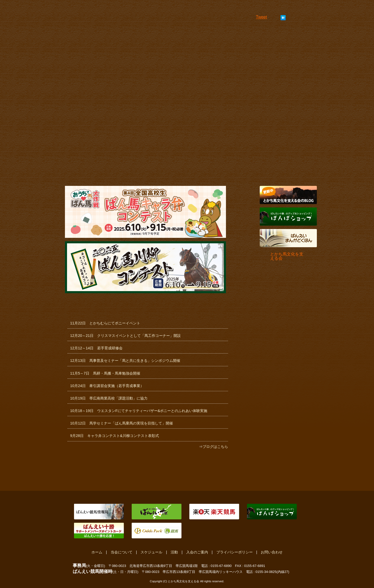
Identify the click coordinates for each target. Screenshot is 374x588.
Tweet (261, 17)
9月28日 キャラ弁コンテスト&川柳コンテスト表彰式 (115, 436)
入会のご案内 (197, 552)
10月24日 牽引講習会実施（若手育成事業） (107, 386)
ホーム (97, 552)
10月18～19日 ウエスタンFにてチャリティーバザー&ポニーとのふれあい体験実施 (139, 411)
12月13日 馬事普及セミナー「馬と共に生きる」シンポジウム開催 (125, 361)
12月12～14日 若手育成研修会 (96, 348)
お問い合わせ (272, 552)
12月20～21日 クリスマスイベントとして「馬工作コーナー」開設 (125, 336)
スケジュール (151, 552)
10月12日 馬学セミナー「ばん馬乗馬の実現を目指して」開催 (122, 423)
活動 (174, 552)
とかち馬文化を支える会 (287, 256)
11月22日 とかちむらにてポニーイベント (105, 323)
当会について (122, 552)
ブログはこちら (215, 447)
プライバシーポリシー (235, 552)
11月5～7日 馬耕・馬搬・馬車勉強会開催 (105, 373)
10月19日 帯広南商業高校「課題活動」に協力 (109, 398)
